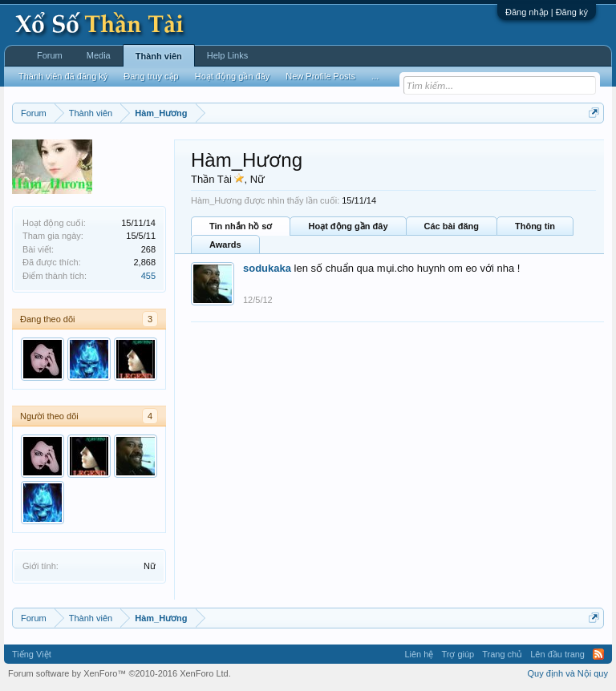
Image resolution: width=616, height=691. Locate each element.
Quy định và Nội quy (568, 673)
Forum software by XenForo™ (120, 673)
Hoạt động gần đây (348, 226)
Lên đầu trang (557, 654)
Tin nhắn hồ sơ (241, 226)
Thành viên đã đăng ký (63, 76)
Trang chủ (502, 654)
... (375, 76)
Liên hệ (419, 654)
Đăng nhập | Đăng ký (547, 12)
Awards (225, 244)
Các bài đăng (452, 226)
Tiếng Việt (32, 654)
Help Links (227, 55)
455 (148, 276)
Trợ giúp (458, 654)
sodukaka (267, 268)
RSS (598, 654)
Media (99, 55)
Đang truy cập (151, 76)
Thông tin (535, 226)
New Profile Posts (320, 76)
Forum (50, 55)
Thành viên (159, 56)
